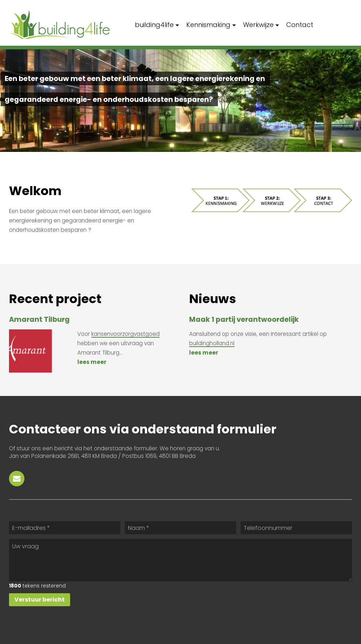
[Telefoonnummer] (296, 528)
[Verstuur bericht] (40, 600)
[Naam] (180, 528)
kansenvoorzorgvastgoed (125, 334)
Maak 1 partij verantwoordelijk (244, 319)
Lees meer (92, 362)
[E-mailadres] (65, 528)
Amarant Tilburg (39, 319)
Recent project (55, 299)
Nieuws (213, 299)
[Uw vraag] (180, 560)
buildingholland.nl (212, 343)
